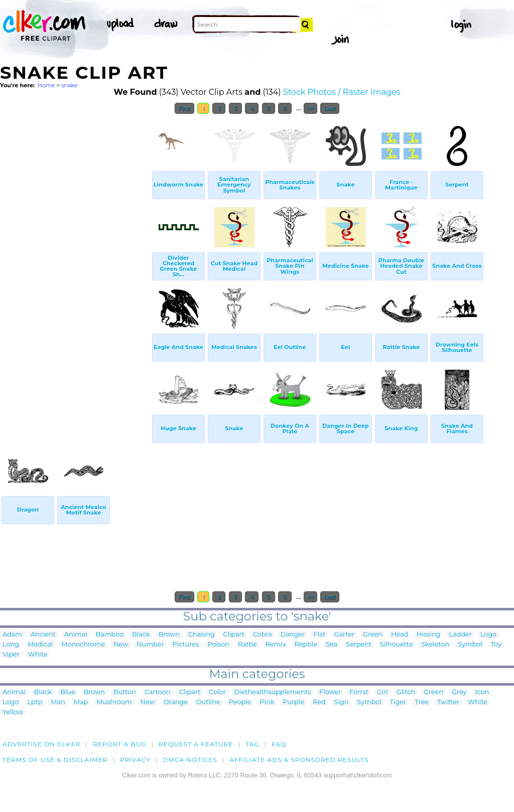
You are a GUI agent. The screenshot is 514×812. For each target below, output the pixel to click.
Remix (276, 645)
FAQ (279, 744)
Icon (482, 692)
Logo (488, 635)
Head (400, 635)
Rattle (247, 645)
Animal (76, 635)
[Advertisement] (75, 270)
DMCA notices (190, 760)
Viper (11, 655)
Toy (496, 645)
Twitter (448, 702)
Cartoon (158, 692)
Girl (382, 692)
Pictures (186, 645)
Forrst (359, 692)
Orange (176, 702)
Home (46, 85)
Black (141, 635)
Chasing (201, 635)
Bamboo (110, 635)
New (121, 645)
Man (58, 702)
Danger (293, 635)
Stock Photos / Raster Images (342, 92)
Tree (422, 702)
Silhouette (396, 645)
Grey (459, 692)
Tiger (398, 702)
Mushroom (114, 702)
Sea (332, 645)
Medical (40, 645)
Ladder (460, 635)
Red (319, 702)
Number (150, 645)
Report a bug (120, 744)
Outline (208, 702)
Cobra (263, 635)
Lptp (35, 702)
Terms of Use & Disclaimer (55, 760)
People (240, 702)
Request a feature (196, 744)
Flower (330, 692)
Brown (169, 635)
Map (81, 702)
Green (373, 635)
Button (125, 692)
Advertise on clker (41, 744)
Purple (293, 702)
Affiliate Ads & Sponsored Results (299, 760)
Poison (218, 645)
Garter (344, 635)
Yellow (13, 712)
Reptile (306, 645)
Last (330, 108)
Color (217, 692)
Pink (267, 702)
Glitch (406, 692)
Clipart (234, 635)
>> (310, 108)
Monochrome (83, 645)
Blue (68, 692)
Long (11, 645)
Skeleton (435, 645)
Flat (319, 635)
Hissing (428, 635)
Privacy (135, 760)
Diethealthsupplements (273, 692)
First (184, 108)
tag (252, 744)
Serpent (359, 645)
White (38, 655)
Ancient (43, 635)
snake (70, 85)
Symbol (470, 645)
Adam (12, 635)
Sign (342, 702)
